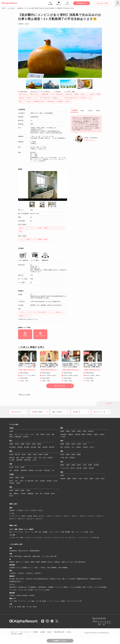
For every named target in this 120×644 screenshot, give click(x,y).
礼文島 (48, 434)
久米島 (80, 479)
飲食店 (44, 601)
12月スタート (40, 519)
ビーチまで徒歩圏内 (76, 587)
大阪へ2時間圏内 (63, 568)
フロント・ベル (29, 532)
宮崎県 (90, 465)
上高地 (21, 481)
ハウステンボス (65, 468)
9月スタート (13, 519)
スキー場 (38, 601)
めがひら (92, 447)
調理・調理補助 (66, 532)
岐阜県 (11, 490)
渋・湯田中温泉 (29, 481)
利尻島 (42, 434)
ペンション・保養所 (59, 601)
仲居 (11, 532)
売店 (40, 532)
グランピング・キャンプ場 (74, 601)
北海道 (11, 428)
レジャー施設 (31, 601)
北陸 (11, 464)
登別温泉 (26, 437)
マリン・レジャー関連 (82, 532)
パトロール (28, 538)
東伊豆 (53, 494)
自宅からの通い (20, 579)
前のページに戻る (25, 395)
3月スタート (59, 516)
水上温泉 (12, 460)
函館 (53, 434)
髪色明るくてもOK (55, 579)
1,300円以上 (21, 573)
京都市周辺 (63, 434)
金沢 (11, 470)
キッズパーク (47, 538)
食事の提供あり (43, 587)
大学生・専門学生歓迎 (16, 556)
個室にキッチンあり (68, 562)
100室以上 (12, 595)
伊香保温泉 (19, 460)
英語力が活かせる (23, 551)
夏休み (24, 516)
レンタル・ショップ (58, 538)
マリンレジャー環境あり (62, 587)
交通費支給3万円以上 (82, 579)
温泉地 (19, 607)
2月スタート (50, 516)
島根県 (68, 444)
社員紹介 (49, 632)
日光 (40, 458)
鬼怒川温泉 (27, 460)
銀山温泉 (34, 447)
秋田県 (28, 444)
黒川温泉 (91, 468)
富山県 (11, 467)
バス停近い (43, 568)
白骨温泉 (42, 481)
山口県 (85, 444)
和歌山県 (91, 431)
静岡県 (17, 490)
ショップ (50, 601)
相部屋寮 (44, 562)
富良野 (11, 437)
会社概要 (42, 632)
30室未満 (32, 595)
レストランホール (18, 532)
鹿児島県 (96, 465)
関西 (62, 428)
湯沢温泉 (12, 483)
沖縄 (62, 472)
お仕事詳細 (74, 110)
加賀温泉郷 (24, 470)
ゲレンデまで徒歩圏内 (100, 587)
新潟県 (11, 478)
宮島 (62, 447)
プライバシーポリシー (25, 632)
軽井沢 (11, 481)
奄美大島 (79, 468)
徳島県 (73, 454)
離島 (24, 607)
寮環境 (82, 111)
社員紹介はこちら (90, 140)
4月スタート (67, 516)
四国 (62, 451)
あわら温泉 (39, 470)
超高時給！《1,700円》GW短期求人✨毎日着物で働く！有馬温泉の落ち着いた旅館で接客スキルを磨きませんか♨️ (93, 365)
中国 (62, 441)
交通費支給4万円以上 (96, 579)
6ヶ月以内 (33, 510)
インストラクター (37, 538)
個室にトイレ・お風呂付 (23, 562)
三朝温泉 (78, 447)
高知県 (68, 454)
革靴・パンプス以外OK (69, 579)
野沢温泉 (49, 481)
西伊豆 (11, 496)
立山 (53, 470)
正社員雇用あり (33, 587)
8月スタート (100, 516)
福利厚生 (98, 111)
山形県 (34, 444)
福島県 (39, 444)
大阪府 (73, 431)
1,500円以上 (38, 573)
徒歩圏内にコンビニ (15, 568)
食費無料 (51, 587)
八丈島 (34, 460)
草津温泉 (29, 458)
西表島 (91, 479)
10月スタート (22, 519)
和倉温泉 (16, 470)
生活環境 (90, 111)
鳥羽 (41, 494)
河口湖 (55, 481)
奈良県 (85, 431)
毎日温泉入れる (23, 587)
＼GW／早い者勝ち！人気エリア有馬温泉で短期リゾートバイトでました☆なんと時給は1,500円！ (71, 365)
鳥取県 (62, 444)
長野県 (22, 478)
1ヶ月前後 (19, 510)
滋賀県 (62, 431)
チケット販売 (19, 538)
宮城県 (22, 444)
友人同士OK (29, 579)
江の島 (35, 458)
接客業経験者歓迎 (35, 551)
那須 (44, 458)
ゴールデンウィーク (15, 516)
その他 (91, 532)
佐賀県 (68, 465)
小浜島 (97, 479)
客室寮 (38, 562)
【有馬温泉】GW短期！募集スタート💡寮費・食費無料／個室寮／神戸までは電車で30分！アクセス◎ (49, 365)
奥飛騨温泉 (31, 494)
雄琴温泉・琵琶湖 (80, 434)
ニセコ (16, 434)
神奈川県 (17, 454)
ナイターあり (13, 590)
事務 (36, 532)
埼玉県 (24, 454)
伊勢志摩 (47, 494)
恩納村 (75, 479)
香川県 (62, 454)
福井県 (22, 467)
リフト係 (12, 538)
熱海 (11, 494)
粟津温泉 (31, 470)
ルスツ (32, 434)
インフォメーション (83, 538)
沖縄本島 (63, 479)
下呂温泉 (23, 494)
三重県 (28, 490)
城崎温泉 (71, 434)
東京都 (11, 454)
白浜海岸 (102, 434)
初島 (37, 494)
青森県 (11, 444)
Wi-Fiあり (50, 562)
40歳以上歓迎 (36, 556)
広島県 (79, 444)
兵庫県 (79, 431)
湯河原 (23, 458)
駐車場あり (57, 562)
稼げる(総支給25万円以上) (41, 579)
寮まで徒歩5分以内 (80, 562)
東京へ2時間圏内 (52, 568)
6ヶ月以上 (40, 510)
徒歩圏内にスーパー (28, 568)
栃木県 (35, 454)
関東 (11, 451)
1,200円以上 (13, 573)
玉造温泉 (85, 447)
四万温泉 (50, 458)
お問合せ (69, 632)
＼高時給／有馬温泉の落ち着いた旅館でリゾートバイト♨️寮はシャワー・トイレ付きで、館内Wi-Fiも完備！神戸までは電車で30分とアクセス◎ (27, 365)
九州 (62, 462)
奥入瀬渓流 (12, 447)
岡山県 (73, 444)
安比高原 (45, 447)
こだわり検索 (11, 8)
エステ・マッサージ (55, 532)
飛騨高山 (16, 494)
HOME (4, 8)
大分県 (85, 465)
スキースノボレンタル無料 (26, 590)
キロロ (27, 434)
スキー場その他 (95, 538)
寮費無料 (12, 562)
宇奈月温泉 (47, 470)
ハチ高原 (63, 437)
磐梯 (39, 447)
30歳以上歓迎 (27, 556)
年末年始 (30, 516)
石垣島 (86, 479)
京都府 (68, 431)
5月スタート (75, 516)
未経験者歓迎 (13, 551)
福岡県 (62, 465)
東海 (11, 487)
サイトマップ (14, 632)
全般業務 (45, 532)
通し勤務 (12, 579)
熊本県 (79, 465)
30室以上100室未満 (22, 595)
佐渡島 (18, 483)
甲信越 (11, 474)
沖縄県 (62, 475)
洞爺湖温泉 (18, 437)
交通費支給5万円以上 (15, 582)
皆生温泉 (67, 447)
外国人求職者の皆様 (59, 632)
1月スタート (42, 516)
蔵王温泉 (27, 447)
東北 (11, 441)
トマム (21, 434)
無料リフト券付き (88, 587)
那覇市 (69, 479)
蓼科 (37, 481)
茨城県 (40, 454)
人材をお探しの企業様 (16, 634)
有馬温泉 (89, 434)
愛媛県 (79, 454)
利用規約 (36, 632)
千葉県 (29, 454)
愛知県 (22, 490)
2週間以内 (12, 510)
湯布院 (85, 468)
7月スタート (92, 516)
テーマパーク (22, 601)
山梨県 (17, 478)
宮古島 (103, 479)
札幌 (11, 434)
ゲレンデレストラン (71, 538)
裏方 (73, 532)
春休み (35, 516)
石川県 (17, 467)
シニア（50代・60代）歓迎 (49, 556)
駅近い (36, 568)
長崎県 (73, 465)
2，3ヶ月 (26, 510)
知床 (37, 434)
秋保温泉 (20, 447)
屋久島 (73, 468)
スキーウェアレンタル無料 (42, 590)
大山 (73, 447)
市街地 (35, 607)
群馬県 (46, 454)
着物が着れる (13, 587)
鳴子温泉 (52, 447)
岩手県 (17, 444)
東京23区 (12, 458)
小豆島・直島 (64, 458)
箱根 (18, 458)
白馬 (16, 481)
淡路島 (96, 434)
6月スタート (84, 516)
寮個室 (33, 562)
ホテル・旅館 (13, 601)
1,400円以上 (29, 573)
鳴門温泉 (72, 458)
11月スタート (31, 519)
